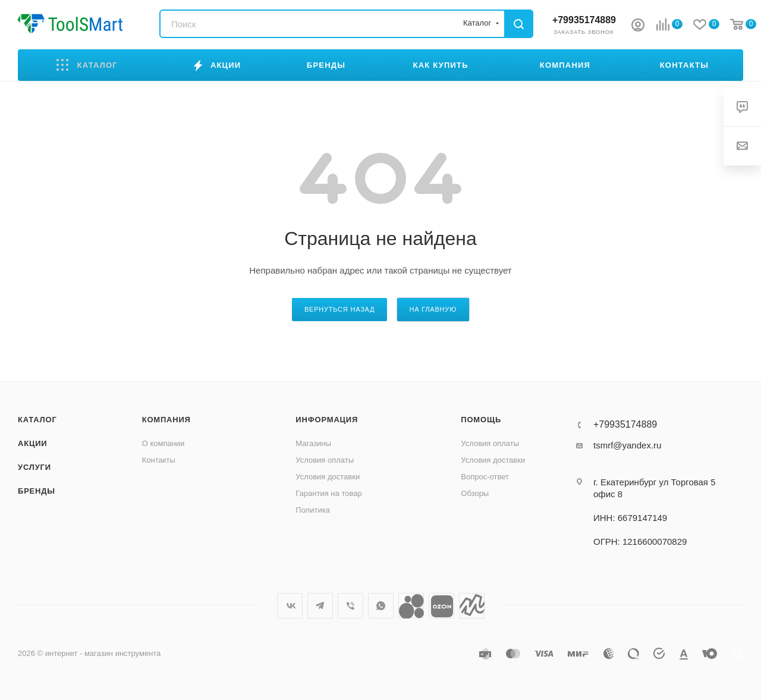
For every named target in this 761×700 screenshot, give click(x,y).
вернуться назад (339, 309)
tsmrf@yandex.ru (627, 445)
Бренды (37, 491)
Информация (327, 420)
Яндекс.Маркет (472, 606)
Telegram (320, 606)
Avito (411, 606)
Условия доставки (328, 477)
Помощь (481, 420)
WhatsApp (381, 606)
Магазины (313, 443)
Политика (313, 510)
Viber (350, 606)
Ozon (441, 606)
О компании (163, 443)
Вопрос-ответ (485, 477)
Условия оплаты (325, 460)
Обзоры (475, 493)
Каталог (37, 420)
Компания (166, 420)
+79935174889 (584, 20)
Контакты (159, 460)
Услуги (34, 467)
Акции (33, 443)
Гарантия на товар (328, 493)
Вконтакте (290, 606)
